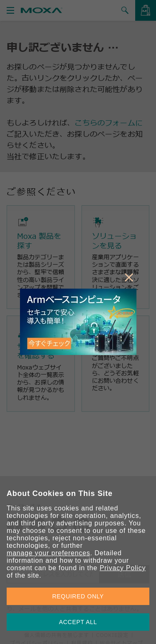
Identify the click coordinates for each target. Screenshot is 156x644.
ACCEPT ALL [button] (78, 622)
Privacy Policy (123, 568)
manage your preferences (48, 553)
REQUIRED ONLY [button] (78, 596)
